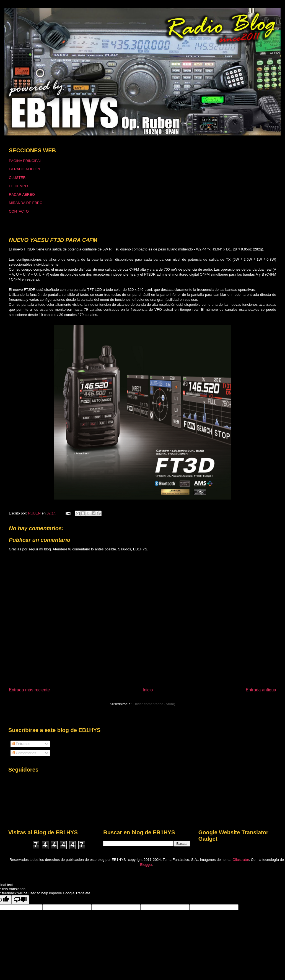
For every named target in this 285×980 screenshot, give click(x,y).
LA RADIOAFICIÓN (24, 169)
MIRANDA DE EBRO (26, 203)
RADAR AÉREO (22, 194)
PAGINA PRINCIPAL (25, 161)
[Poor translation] (20, 900)
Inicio (148, 690)
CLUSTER (17, 178)
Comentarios (24, 753)
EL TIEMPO (18, 186)
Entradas (21, 744)
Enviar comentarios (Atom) (154, 704)
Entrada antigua (261, 690)
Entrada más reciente (29, 690)
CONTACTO (19, 211)
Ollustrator (241, 860)
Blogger (146, 865)
